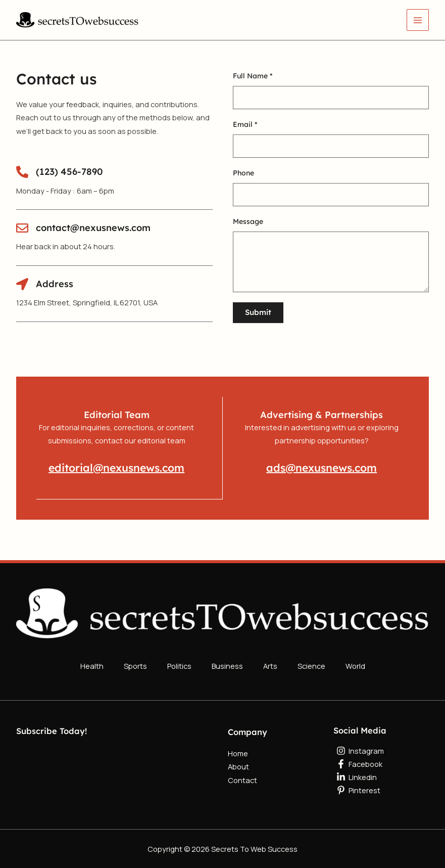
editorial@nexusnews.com (116, 467)
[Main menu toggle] (418, 20)
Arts (270, 663)
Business (227, 663)
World (355, 663)
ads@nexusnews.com (322, 467)
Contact (242, 774)
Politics (179, 663)
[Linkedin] (381, 772)
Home (238, 748)
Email (245, 124)
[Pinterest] (381, 785)
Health (92, 663)
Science (311, 663)
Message (248, 221)
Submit (258, 312)
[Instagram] (381, 746)
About (238, 761)
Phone (243, 173)
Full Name (253, 76)
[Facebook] (381, 759)
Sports (135, 663)
